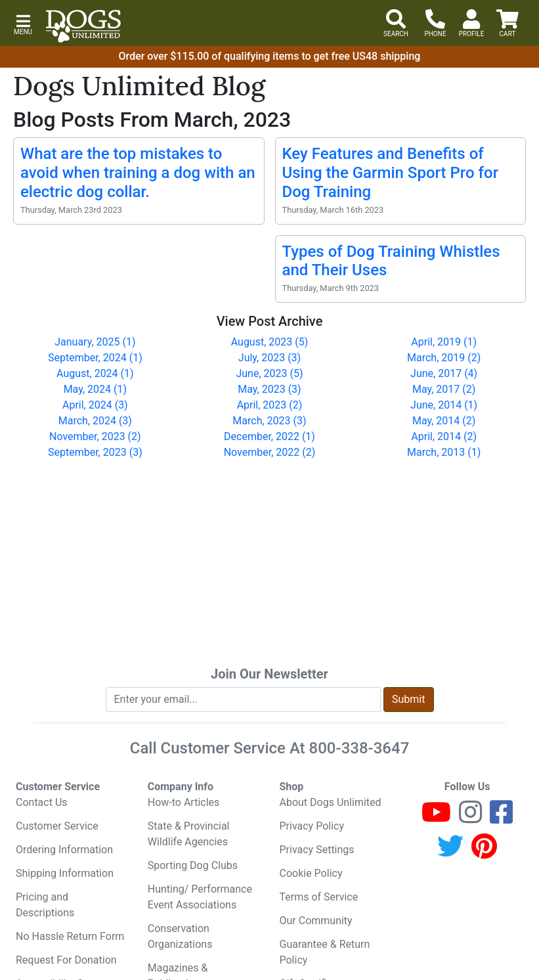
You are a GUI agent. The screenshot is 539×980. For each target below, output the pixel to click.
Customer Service (57, 826)
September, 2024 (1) (95, 358)
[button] (23, 23)
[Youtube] (436, 818)
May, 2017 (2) (444, 389)
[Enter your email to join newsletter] (244, 700)
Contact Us (42, 802)
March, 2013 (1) (444, 452)
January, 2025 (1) (95, 342)
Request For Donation (66, 960)
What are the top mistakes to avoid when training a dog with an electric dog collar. (138, 173)
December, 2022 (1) (269, 436)
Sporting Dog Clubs (193, 865)
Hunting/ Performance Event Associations (200, 897)
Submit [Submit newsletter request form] (408, 699)
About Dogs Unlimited (331, 802)
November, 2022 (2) (270, 452)
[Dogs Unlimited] (83, 26)
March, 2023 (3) (269, 421)
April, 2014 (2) (444, 436)
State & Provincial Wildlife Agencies (189, 834)
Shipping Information (65, 873)
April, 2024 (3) (95, 405)
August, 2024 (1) (95, 373)
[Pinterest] (484, 852)
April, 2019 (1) (444, 342)
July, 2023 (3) (269, 358)
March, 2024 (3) (95, 421)
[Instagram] (470, 818)
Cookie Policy (311, 873)
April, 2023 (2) (270, 405)
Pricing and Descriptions (45, 905)
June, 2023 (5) (269, 373)
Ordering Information (64, 850)
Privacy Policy (312, 826)
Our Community (316, 921)
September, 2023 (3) (95, 452)
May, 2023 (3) (269, 389)
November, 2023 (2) (95, 436)
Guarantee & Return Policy (325, 952)
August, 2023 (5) (270, 342)
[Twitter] (450, 852)
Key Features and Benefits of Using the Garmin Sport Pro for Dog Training (391, 173)
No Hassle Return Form (70, 936)
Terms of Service (319, 897)
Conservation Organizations (180, 936)
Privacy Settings (317, 850)
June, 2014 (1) (444, 405)
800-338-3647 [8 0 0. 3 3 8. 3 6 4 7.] (359, 748)
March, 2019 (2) (444, 358)
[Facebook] (501, 818)
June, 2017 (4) (444, 373)
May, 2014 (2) (444, 421)
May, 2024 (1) (95, 389)
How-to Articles (184, 802)
